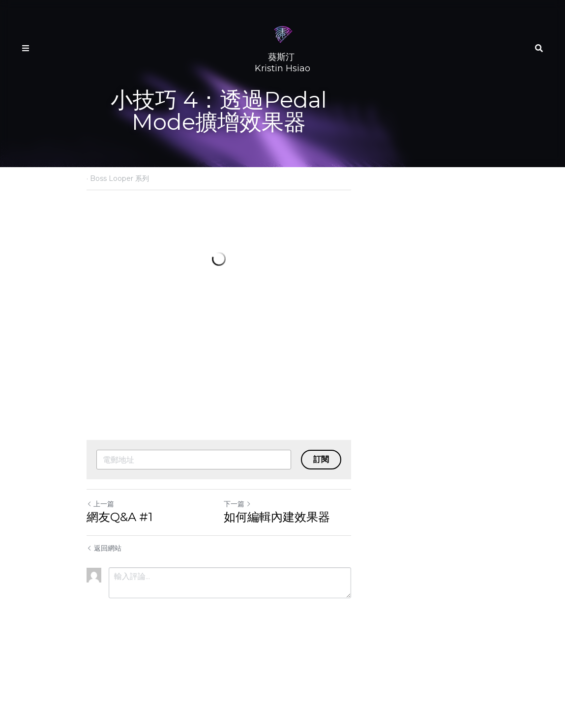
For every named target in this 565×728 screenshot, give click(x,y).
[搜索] (539, 48)
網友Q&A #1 (120, 588)
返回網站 (104, 619)
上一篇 (101, 575)
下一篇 (301, 575)
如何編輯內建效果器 (341, 588)
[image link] (283, 34)
